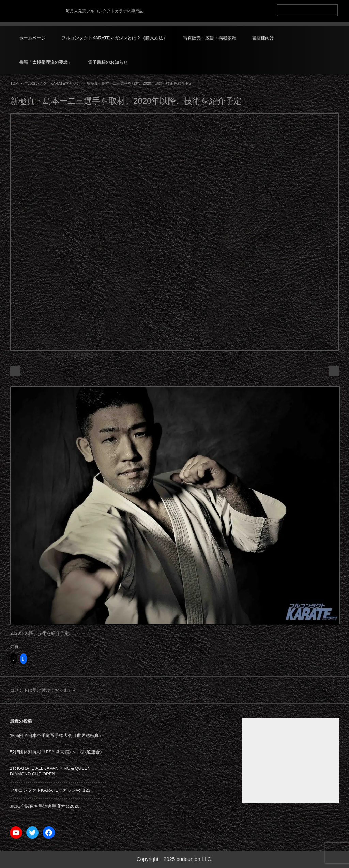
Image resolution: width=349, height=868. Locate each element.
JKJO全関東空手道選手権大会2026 (45, 806)
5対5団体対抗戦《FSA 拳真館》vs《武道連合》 (57, 752)
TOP (14, 83)
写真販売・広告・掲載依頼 (210, 38)
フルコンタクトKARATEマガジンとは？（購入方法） (114, 38)
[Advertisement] (290, 760)
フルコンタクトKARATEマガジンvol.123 (50, 790)
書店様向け (263, 38)
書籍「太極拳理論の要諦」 (46, 62)
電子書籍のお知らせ (108, 62)
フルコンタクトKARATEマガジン (52, 83)
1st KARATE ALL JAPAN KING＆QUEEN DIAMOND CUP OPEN (50, 771)
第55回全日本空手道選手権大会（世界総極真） (57, 735)
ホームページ (32, 38)
